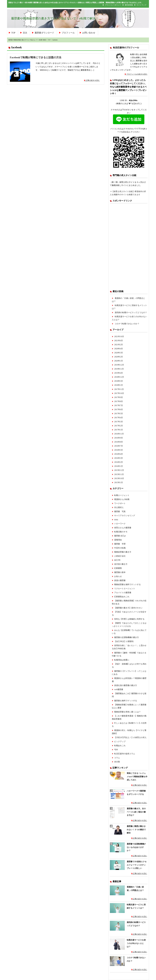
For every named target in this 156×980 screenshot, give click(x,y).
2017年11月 (119, 389)
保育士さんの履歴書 (123, 528)
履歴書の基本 (120, 572)
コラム (117, 758)
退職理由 (118, 540)
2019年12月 (119, 365)
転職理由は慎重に (122, 660)
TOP (13, 33)
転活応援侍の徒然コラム (125, 754)
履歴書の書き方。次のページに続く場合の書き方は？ (136, 812)
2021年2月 (119, 345)
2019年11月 (119, 369)
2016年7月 (119, 446)
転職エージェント (122, 495)
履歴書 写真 (120, 511)
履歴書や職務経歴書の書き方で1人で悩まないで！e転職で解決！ (55, 18)
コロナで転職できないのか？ (127, 324)
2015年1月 (119, 482)
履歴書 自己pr (120, 536)
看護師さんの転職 (122, 499)
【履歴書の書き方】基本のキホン (128, 608)
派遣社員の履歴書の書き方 (126, 685)
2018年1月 (119, 385)
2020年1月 (119, 361)
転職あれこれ (120, 746)
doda (116, 520)
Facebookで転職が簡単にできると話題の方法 (36, 57)
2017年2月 (119, 426)
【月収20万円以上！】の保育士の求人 (130, 737)
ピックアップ (120, 741)
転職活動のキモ (121, 532)
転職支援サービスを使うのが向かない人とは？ (136, 943)
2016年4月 (119, 454)
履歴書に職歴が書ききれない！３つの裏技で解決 (136, 830)
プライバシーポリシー (113, 5)
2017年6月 (119, 409)
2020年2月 (119, 357)
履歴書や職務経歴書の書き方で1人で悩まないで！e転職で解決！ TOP (29, 40)
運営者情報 (129, 5)
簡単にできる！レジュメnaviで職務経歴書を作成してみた (137, 777)
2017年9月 (119, 397)
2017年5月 (119, 414)
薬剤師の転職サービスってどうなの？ (131, 312)
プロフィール (68, 33)
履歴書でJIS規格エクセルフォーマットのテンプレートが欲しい (137, 865)
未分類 (117, 762)
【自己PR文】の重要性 (124, 641)
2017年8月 (119, 401)
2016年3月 (119, 458)
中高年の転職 (120, 548)
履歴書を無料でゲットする (126, 701)
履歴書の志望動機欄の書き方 (127, 637)
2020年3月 (119, 353)
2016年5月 (119, 450)
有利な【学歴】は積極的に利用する (129, 619)
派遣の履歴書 (120, 580)
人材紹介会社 (120, 556)
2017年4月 (119, 418)
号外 (116, 750)
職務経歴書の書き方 (123, 552)
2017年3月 (119, 422)
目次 (25, 33)
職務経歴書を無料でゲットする (127, 584)
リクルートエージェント (125, 588)
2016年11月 (119, 434)
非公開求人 (119, 507)
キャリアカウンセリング (125, 515)
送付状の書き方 (121, 564)
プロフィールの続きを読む (137, 74)
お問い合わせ (89, 33)
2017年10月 (119, 393)
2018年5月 (119, 381)
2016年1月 (119, 466)
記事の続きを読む (93, 80)
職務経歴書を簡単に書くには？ (127, 712)
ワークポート (120, 503)
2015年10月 (119, 478)
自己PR (117, 560)
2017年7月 (119, 405)
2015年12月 (119, 470)
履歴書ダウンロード (44, 33)
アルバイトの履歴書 (123, 593)
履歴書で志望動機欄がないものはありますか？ (136, 847)
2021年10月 (119, 336)
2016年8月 (119, 442)
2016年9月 (119, 438)
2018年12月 (119, 377)
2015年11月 (119, 474)
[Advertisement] (129, 246)
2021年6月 (119, 341)
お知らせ (118, 576)
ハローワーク (120, 524)
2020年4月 (119, 349)
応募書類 (118, 568)
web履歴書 (119, 689)
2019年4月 (119, 373)
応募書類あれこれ (122, 597)
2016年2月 (119, 462)
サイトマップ (141, 5)
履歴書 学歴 (120, 544)
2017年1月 (119, 430)
